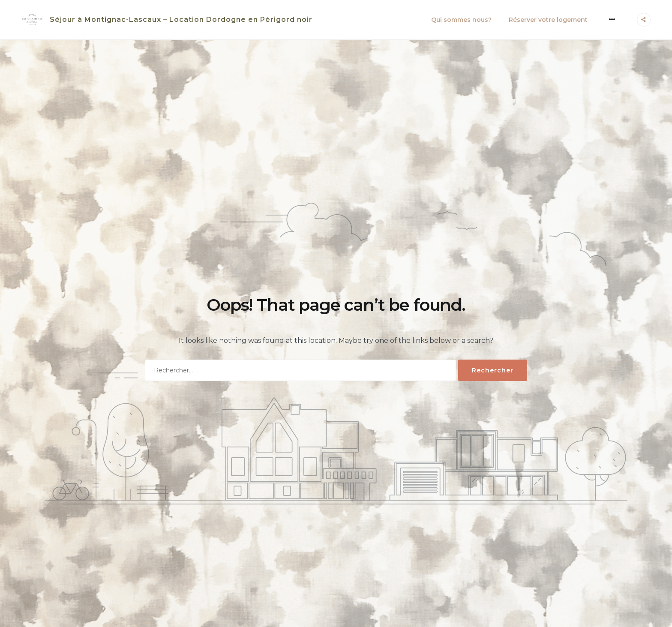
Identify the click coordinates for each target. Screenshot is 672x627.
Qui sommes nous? (461, 20)
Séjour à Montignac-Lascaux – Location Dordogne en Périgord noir (181, 19)
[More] (612, 19)
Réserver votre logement (548, 20)
